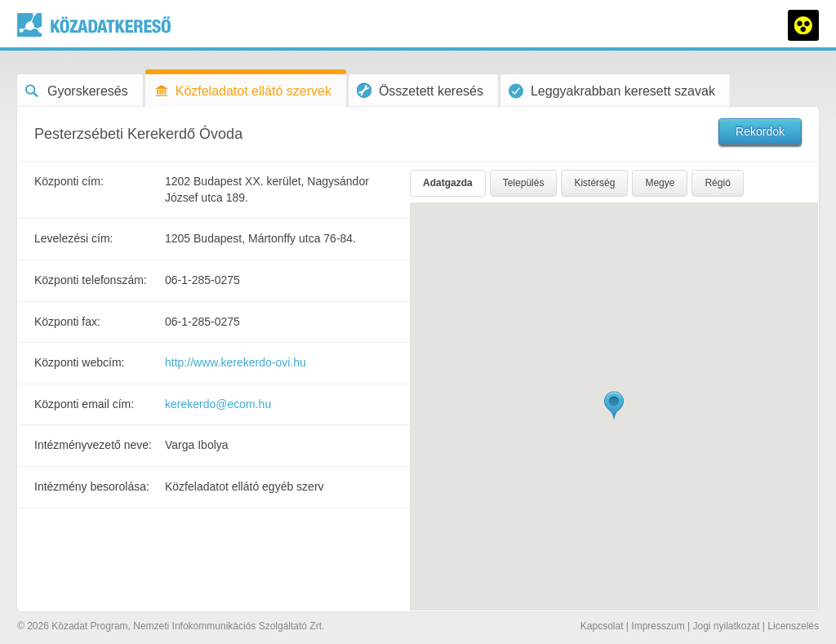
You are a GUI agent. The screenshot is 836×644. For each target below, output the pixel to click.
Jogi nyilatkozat (726, 626)
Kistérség (594, 183)
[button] (614, 406)
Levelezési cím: (73, 238)
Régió (717, 183)
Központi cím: (69, 181)
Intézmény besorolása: (92, 486)
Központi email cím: (84, 404)
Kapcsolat (602, 626)
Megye (660, 183)
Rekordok (760, 131)
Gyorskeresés (77, 91)
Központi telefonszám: (91, 280)
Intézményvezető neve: (93, 445)
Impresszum (658, 626)
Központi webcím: (80, 362)
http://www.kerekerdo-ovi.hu (236, 362)
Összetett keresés (420, 90)
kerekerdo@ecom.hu (218, 404)
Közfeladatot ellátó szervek (242, 91)
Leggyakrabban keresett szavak (612, 91)
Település (524, 183)
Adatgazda (448, 183)
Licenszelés (793, 626)
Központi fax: (67, 322)
